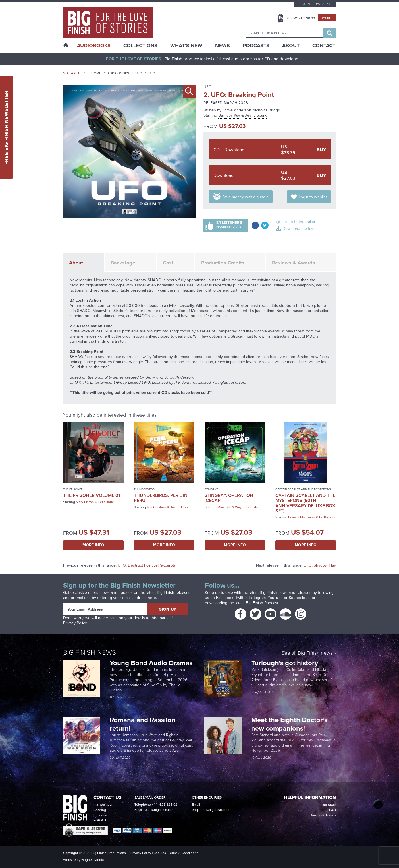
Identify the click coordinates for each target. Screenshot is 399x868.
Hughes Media (93, 860)
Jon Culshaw (156, 507)
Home (96, 73)
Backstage (123, 263)
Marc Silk (224, 507)
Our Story (329, 805)
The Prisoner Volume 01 (92, 495)
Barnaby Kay (229, 115)
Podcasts (256, 46)
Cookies (160, 853)
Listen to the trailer (299, 222)
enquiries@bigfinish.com (211, 810)
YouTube (275, 598)
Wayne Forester (247, 507)
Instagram (257, 598)
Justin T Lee (180, 507)
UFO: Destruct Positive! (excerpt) (146, 565)
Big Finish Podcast (262, 603)
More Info (93, 545)
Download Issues (323, 815)
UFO (139, 73)
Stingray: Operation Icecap (229, 498)
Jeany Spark (256, 115)
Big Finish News (90, 652)
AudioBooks (94, 46)
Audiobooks (118, 73)
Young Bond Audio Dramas (152, 663)
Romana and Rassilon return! (143, 724)
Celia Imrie (106, 502)
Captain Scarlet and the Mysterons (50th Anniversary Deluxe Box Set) (305, 503)
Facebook (225, 598)
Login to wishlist (313, 197)
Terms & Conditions (183, 853)
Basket (327, 18)
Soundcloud (299, 598)
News (223, 46)
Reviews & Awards (294, 263)
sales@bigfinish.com (159, 810)
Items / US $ (300, 18)
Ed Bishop (327, 517)
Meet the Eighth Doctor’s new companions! (289, 724)
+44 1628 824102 (165, 805)
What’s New (186, 46)
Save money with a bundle (245, 197)
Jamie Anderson (237, 110)
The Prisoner (73, 489)
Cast (168, 263)
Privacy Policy (75, 623)
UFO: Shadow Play (320, 565)
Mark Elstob (85, 502)
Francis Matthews (302, 517)
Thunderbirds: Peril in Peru (161, 498)
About (291, 46)
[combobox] (284, 33)
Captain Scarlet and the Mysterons (303, 489)
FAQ (332, 810)
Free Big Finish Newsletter (6, 127)
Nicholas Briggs (266, 110)
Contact (324, 46)
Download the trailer (300, 229)
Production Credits (223, 263)
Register (323, 4)
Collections (140, 46)
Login (305, 4)
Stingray (211, 489)
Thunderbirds (144, 489)
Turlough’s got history (285, 663)
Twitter (241, 598)
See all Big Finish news (307, 653)
